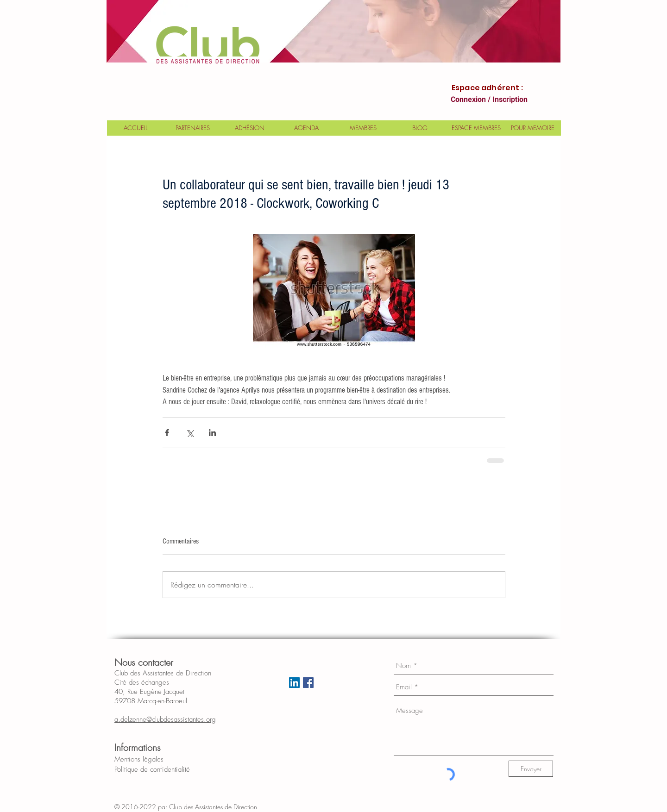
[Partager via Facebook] (167, 433)
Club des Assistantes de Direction (220, 807)
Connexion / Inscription (489, 100)
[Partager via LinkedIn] (212, 433)
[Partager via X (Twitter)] (190, 433)
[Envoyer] (531, 769)
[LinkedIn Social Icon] (294, 683)
